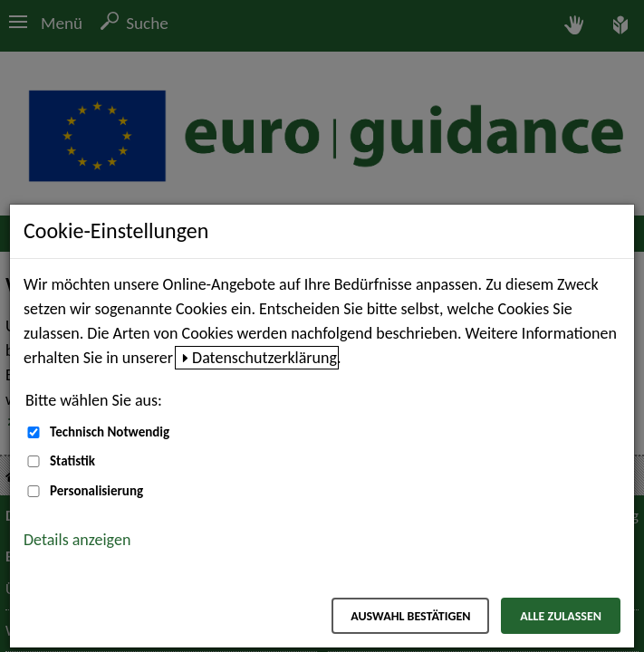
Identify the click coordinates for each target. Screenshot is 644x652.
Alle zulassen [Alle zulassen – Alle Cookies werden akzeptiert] (561, 616)
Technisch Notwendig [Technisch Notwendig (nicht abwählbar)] (110, 432)
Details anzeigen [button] (77, 540)
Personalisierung (96, 491)
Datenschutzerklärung (264, 358)
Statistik (72, 461)
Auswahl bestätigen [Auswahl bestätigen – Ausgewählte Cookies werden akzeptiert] (410, 616)
